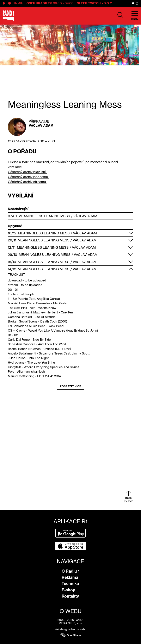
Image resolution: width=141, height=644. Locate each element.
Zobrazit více (70, 386)
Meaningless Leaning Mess (44, 216)
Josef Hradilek (38, 3)
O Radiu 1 (71, 571)
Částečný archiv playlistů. (27, 172)
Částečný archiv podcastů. (28, 177)
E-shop (68, 590)
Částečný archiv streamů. (27, 182)
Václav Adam (41, 125)
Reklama (70, 577)
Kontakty (70, 596)
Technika (70, 584)
